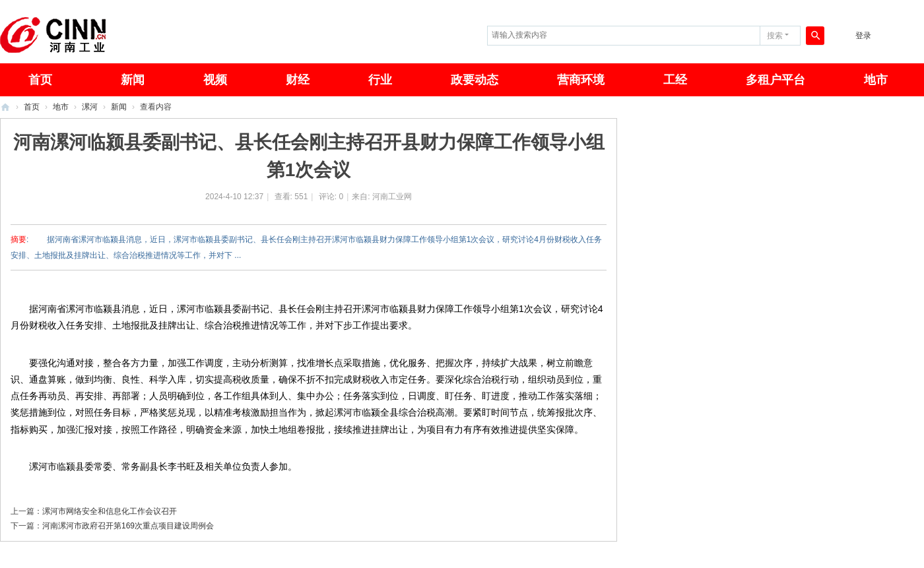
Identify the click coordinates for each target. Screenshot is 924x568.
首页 (32, 107)
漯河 (90, 107)
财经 (298, 80)
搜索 (775, 36)
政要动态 (475, 80)
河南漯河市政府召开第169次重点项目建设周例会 (128, 526)
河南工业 (5, 107)
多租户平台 (775, 80)
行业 (380, 80)
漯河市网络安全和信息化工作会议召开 (110, 511)
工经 (675, 80)
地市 (876, 80)
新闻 (133, 80)
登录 (863, 36)
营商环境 (581, 80)
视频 (215, 80)
